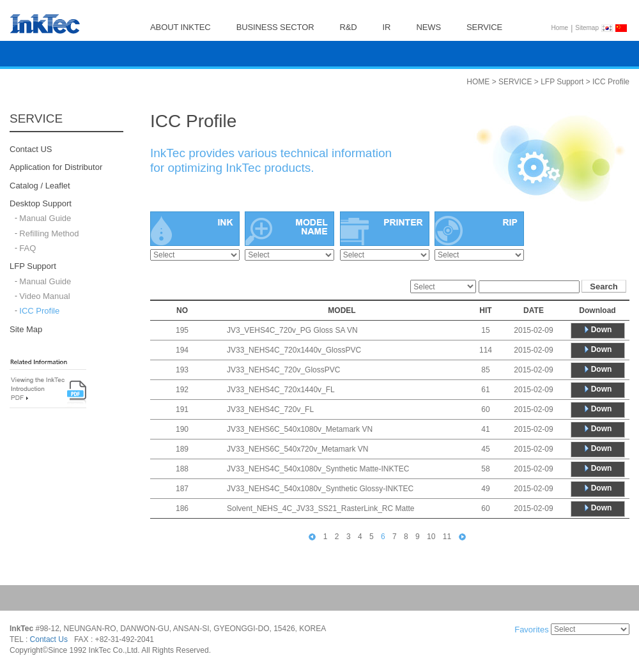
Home (560, 28)
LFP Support (33, 267)
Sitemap (587, 28)
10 (431, 537)
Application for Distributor (56, 168)
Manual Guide (45, 219)
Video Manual (44, 296)
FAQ (27, 248)
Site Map (26, 329)
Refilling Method (49, 233)
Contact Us (49, 639)
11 (447, 537)
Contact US (31, 149)
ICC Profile (39, 311)
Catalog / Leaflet (40, 186)
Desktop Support (41, 203)
